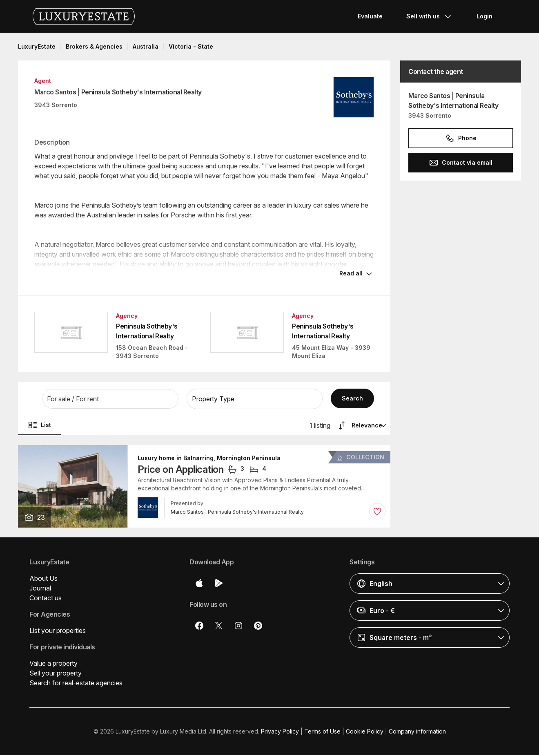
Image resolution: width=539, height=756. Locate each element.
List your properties (58, 631)
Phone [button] (461, 138)
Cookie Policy (365, 732)
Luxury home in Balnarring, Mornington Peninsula (209, 459)
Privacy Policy (280, 732)
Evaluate (370, 16)
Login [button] (484, 16)
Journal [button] (40, 589)
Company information (417, 732)
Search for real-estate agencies (76, 684)
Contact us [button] (46, 599)
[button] (110, 400)
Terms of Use (322, 732)
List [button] (39, 426)
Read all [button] (351, 274)
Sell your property (56, 674)
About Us (43, 579)
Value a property (53, 664)
